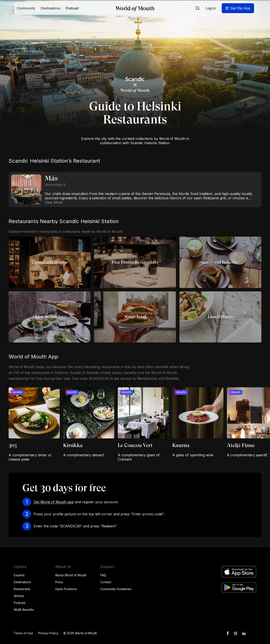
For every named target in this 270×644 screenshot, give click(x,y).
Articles (19, 596)
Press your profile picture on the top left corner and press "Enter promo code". (99, 514)
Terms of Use (23, 633)
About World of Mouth (71, 575)
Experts (19, 575)
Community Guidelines (116, 589)
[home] (135, 8)
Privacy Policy (48, 633)
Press (59, 582)
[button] (26, 8)
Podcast (20, 603)
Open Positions (66, 589)
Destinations (22, 582)
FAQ (103, 575)
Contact (106, 582)
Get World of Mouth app (54, 502)
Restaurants (22, 589)
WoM (24, 610)
